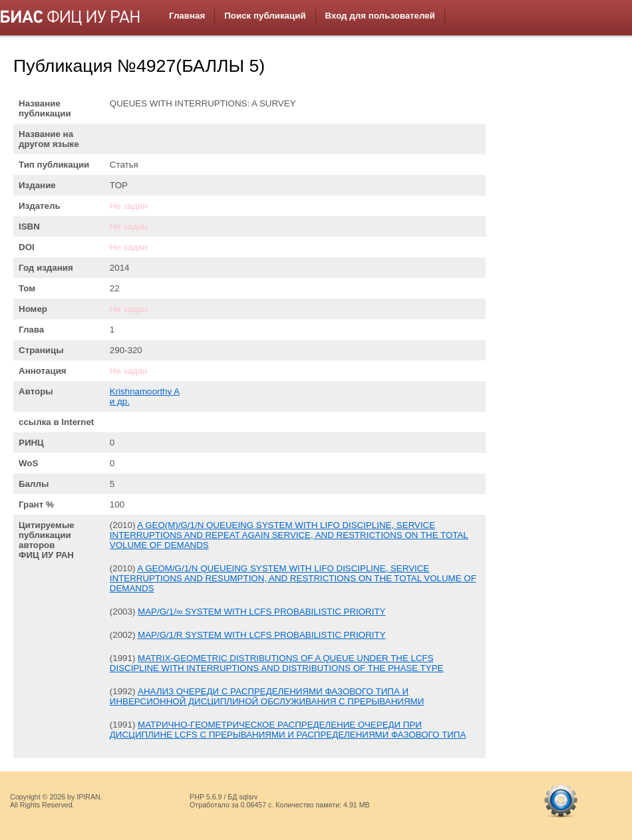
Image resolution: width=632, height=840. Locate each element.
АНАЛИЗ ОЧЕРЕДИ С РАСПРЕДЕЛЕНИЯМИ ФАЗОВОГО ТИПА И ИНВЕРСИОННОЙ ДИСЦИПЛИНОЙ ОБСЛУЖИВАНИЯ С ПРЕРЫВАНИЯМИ (267, 696)
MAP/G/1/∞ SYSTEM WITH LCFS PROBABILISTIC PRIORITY (261, 612)
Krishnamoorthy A (145, 391)
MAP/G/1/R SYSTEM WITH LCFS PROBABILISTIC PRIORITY (262, 635)
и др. (120, 401)
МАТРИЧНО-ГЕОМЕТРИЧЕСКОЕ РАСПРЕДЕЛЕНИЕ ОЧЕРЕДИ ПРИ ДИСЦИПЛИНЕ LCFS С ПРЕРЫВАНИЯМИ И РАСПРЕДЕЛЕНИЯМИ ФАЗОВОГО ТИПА (288, 730)
